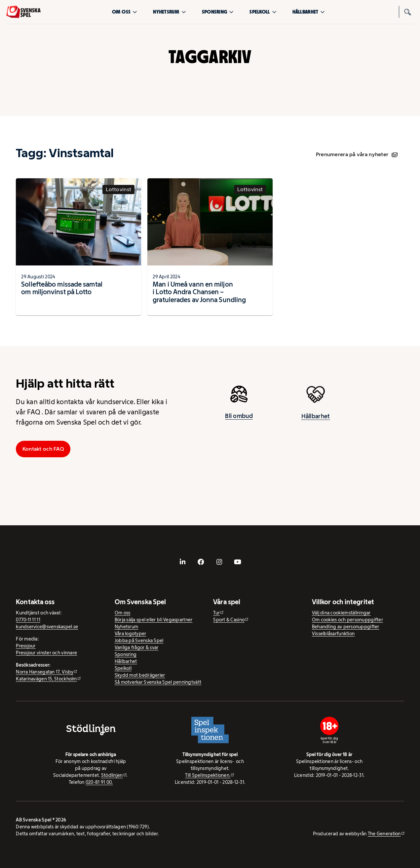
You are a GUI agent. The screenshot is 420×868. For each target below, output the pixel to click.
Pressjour (26, 646)
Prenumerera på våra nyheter (357, 154)
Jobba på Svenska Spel (139, 641)
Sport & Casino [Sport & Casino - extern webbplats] (229, 620)
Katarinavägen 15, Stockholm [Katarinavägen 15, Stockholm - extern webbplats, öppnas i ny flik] (46, 679)
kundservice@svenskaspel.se (47, 627)
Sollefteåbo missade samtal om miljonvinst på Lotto (62, 288)
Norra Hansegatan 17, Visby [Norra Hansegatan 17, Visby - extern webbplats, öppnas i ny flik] (45, 672)
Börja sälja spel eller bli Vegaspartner (154, 620)
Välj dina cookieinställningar (341, 613)
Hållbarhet (309, 12)
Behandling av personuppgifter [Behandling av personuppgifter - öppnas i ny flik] (346, 627)
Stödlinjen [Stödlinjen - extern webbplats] (112, 775)
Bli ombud (239, 418)
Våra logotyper (131, 634)
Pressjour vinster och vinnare (46, 653)
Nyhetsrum (169, 12)
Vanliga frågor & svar (137, 647)
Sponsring (218, 12)
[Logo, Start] (23, 12)
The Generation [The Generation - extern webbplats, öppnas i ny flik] (384, 834)
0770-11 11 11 (28, 620)
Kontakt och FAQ (43, 449)
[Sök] (408, 12)
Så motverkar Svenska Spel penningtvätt (158, 682)
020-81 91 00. (99, 782)
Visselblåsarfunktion (333, 634)
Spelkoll (263, 12)
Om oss (125, 12)
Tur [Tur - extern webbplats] (216, 613)
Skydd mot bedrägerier (140, 675)
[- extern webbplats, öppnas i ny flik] (182, 562)
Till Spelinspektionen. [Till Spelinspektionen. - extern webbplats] (208, 775)
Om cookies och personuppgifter (347, 620)
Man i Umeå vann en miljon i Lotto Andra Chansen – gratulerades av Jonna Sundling (199, 292)
